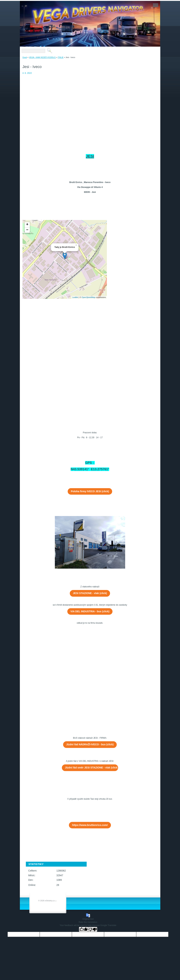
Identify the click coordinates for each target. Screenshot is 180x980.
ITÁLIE (61, 57)
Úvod (25, 57)
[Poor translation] (93, 929)
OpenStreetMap (88, 297)
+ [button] (27, 225)
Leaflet (75, 297)
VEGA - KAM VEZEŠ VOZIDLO (43, 57)
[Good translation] (83, 929)
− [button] (27, 230)
